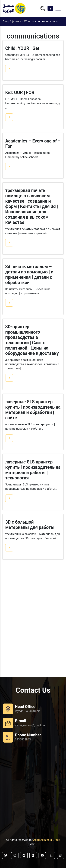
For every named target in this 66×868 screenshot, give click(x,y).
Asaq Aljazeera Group (47, 840)
